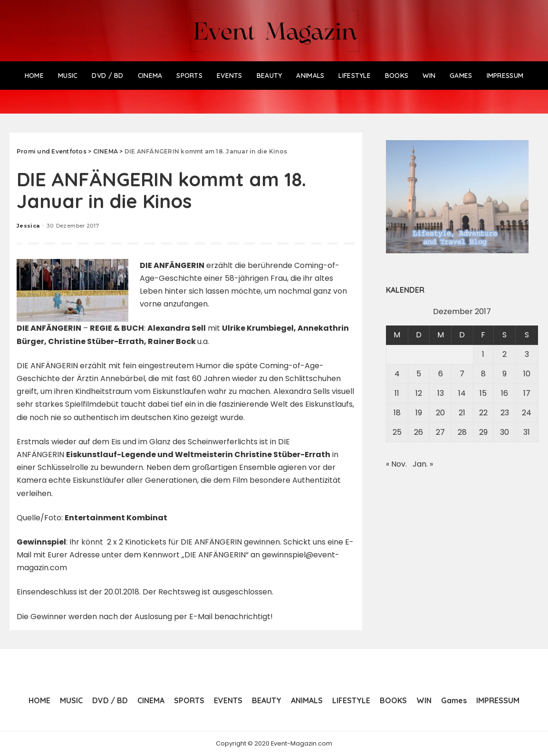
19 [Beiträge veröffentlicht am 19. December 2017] (419, 413)
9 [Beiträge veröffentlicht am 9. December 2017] (505, 374)
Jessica (28, 226)
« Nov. (396, 464)
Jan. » (423, 464)
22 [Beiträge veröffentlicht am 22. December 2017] (483, 413)
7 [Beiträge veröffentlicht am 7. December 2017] (462, 374)
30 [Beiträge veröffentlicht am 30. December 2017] (505, 432)
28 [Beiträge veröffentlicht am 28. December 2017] (462, 432)
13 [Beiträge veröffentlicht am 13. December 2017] (441, 393)
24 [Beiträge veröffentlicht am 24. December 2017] (527, 413)
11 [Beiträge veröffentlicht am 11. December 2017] (397, 393)
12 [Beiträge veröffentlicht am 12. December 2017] (419, 393)
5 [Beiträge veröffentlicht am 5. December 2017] (419, 374)
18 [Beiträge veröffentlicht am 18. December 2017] (397, 413)
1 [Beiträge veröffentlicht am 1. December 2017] (483, 354)
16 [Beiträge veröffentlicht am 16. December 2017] (505, 393)
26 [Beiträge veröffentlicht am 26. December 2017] (418, 432)
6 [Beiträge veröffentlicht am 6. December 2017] (441, 374)
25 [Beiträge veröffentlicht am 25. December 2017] (397, 432)
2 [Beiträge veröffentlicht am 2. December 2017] (505, 354)
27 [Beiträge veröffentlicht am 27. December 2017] (440, 432)
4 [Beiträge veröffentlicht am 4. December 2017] (397, 374)
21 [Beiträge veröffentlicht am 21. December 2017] (462, 413)
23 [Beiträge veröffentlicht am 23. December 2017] (505, 413)
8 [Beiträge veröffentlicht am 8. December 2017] (483, 374)
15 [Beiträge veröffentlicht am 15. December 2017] (483, 393)
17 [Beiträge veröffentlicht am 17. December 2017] (527, 393)
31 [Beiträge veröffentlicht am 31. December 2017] (527, 432)
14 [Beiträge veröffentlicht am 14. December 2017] (462, 393)
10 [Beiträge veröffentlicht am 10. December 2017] (527, 374)
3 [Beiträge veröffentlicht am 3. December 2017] (527, 354)
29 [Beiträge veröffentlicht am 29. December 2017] (483, 432)
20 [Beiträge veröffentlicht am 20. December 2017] (440, 413)
